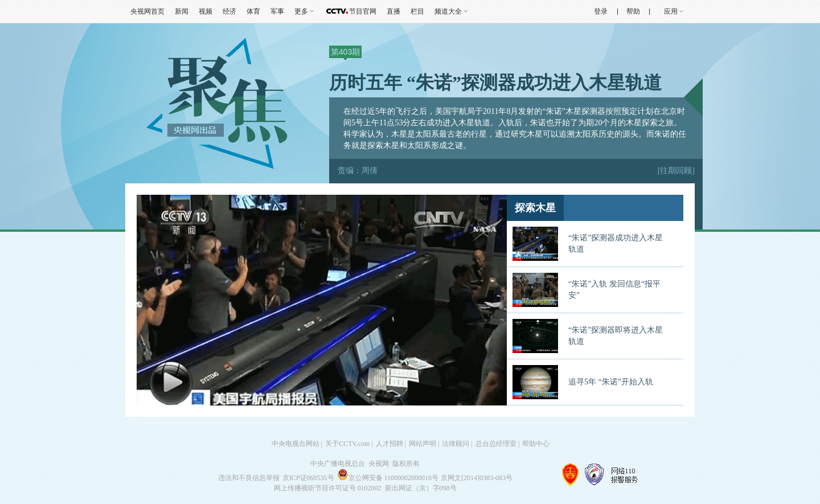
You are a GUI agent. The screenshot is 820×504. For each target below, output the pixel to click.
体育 (253, 11)
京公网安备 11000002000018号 (388, 478)
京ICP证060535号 (308, 478)
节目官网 (363, 11)
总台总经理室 (496, 444)
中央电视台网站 (296, 444)
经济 (229, 11)
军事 (277, 11)
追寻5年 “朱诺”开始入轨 (611, 382)
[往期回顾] (676, 171)
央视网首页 (147, 11)
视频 (206, 11)
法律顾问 (456, 444)
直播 (393, 11)
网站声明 (423, 444)
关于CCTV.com (347, 444)
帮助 (633, 11)
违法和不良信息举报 (249, 478)
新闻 (182, 11)
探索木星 (535, 208)
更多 (301, 11)
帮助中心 (536, 444)
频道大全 (448, 11)
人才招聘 (389, 444)
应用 (671, 11)
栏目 (417, 11)
